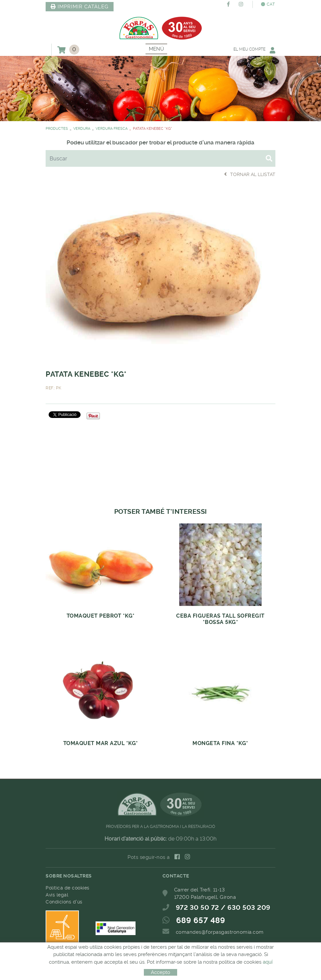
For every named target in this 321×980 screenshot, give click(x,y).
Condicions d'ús (64, 902)
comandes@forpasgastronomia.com (220, 932)
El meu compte (254, 50)
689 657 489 (201, 920)
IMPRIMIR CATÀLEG (80, 7)
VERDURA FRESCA (112, 129)
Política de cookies (68, 888)
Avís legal (57, 895)
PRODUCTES (57, 129)
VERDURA (82, 129)
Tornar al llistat (250, 174)
